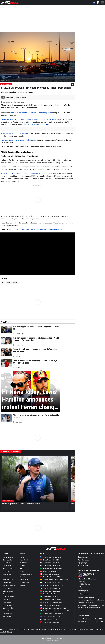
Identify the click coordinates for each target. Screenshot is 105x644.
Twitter (44, 629)
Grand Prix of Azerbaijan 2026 (51, 602)
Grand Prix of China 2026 (50, 560)
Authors (3, 629)
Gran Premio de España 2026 (51, 600)
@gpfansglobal (83, 560)
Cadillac (23, 566)
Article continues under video (38, 129)
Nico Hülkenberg (8, 611)
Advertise (31, 629)
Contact (25, 629)
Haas (22, 571)
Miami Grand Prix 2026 (49, 571)
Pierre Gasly (7, 571)
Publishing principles (71, 629)
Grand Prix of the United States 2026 (53, 608)
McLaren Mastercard (27, 574)
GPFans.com (82, 622)
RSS (20, 629)
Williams (23, 585)
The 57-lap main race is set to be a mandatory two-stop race (24, 173)
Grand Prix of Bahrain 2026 (50, 566)
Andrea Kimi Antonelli (10, 585)
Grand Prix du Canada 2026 (50, 574)
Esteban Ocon (7, 594)
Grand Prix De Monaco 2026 (50, 577)
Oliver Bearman (8, 591)
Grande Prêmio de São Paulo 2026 (52, 614)
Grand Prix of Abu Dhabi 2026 (51, 622)
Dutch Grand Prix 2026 (49, 594)
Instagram (51, 629)
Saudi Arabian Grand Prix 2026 (51, 568)
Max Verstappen (8, 577)
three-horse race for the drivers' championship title (32, 113)
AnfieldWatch (99, 622)
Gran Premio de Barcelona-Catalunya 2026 (55, 580)
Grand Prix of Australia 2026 (51, 557)
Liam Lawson (7, 602)
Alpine (22, 557)
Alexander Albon (8, 580)
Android (58, 629)
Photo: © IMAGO (6, 80)
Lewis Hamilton (8, 557)
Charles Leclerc (8, 560)
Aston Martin (24, 560)
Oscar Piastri (7, 566)
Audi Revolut (24, 563)
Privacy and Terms (12, 629)
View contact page (83, 610)
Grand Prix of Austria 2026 (50, 583)
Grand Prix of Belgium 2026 (50, 588)
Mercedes (23, 577)
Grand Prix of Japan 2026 (50, 563)
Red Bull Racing (25, 583)
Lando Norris (7, 563)
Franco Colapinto (8, 568)
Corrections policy (84, 629)
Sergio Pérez (7, 617)
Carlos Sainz (7, 583)
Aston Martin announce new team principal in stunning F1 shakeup (37, 230)
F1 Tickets (3, 632)
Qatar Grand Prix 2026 (49, 619)
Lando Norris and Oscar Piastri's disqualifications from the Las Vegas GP (29, 119)
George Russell (8, 588)
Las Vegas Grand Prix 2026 (50, 617)
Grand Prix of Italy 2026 (49, 597)
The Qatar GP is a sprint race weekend (16, 133)
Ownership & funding (97, 629)
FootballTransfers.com (85, 619)
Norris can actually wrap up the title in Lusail (18, 140)
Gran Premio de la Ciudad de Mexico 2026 (55, 611)
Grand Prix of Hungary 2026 (50, 591)
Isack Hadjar (7, 574)
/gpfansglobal (83, 557)
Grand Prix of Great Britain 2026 (52, 585)
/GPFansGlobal (83, 566)
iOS (62, 629)
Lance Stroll (7, 600)
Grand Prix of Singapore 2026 (51, 605)
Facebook (38, 629)
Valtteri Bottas (8, 614)
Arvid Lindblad (8, 605)
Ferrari (22, 568)
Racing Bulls (24, 580)
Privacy (10, 632)
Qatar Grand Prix (6, 84)
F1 (3, 283)
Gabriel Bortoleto (8, 608)
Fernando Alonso (8, 597)
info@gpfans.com (83, 594)
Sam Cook (10, 97)
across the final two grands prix (37, 125)
